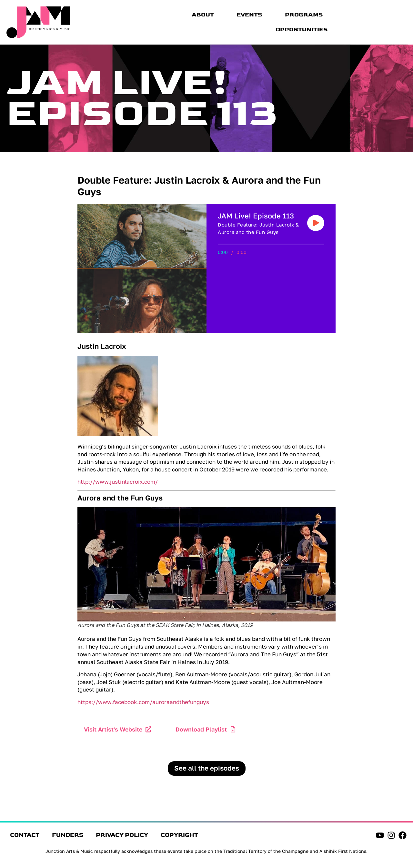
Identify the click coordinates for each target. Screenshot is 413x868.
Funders (81, 837)
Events (249, 15)
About (203, 15)
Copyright (213, 837)
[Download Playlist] (234, 730)
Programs (304, 15)
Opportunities (302, 30)
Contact (28, 837)
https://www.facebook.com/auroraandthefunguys (143, 702)
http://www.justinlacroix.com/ (118, 482)
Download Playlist (202, 729)
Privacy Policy (145, 837)
